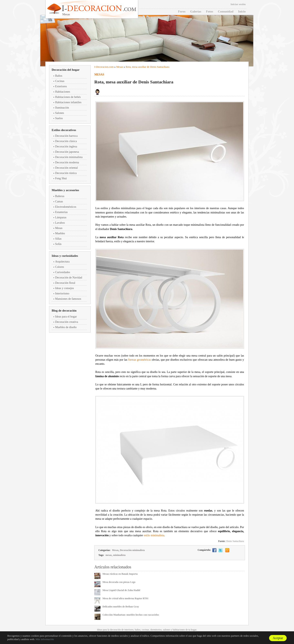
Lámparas (61, 217)
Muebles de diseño (66, 327)
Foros (182, 11)
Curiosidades (63, 272)
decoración (115, 630)
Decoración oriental (66, 168)
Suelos (59, 118)
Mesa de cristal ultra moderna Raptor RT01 (125, 598)
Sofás (58, 244)
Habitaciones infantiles (68, 102)
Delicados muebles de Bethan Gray (121, 607)
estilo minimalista (154, 535)
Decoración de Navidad (69, 278)
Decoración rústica (66, 173)
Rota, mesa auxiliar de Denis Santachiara (147, 67)
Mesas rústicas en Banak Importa (120, 574)
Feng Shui (61, 178)
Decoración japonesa (67, 152)
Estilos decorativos (64, 130)
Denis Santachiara (235, 541)
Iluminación (62, 108)
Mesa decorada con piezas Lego (119, 582)
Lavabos (60, 223)
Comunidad (226, 11)
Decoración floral (65, 283)
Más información (45, 639)
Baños (59, 76)
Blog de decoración (64, 311)
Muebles (60, 233)
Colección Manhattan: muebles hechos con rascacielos (131, 615)
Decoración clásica (66, 141)
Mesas (59, 228)
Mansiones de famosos (68, 299)
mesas (109, 555)
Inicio (242, 11)
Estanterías (61, 212)
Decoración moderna (67, 162)
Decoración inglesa (66, 146)
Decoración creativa (67, 322)
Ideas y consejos (65, 288)
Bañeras (60, 196)
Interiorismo (62, 293)
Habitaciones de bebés (68, 97)
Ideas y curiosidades (65, 256)
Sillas (58, 239)
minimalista (119, 555)
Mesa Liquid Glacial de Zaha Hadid (121, 590)
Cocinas (60, 81)
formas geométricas (140, 360)
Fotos (210, 11)
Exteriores (61, 86)
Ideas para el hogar (66, 317)
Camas (59, 201)
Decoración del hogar (66, 70)
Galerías (196, 11)
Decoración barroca (66, 136)
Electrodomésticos (66, 207)
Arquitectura (62, 262)
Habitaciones (63, 92)
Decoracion (102, 67)
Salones (60, 113)
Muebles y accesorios (65, 190)
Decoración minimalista (69, 157)
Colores (60, 267)
